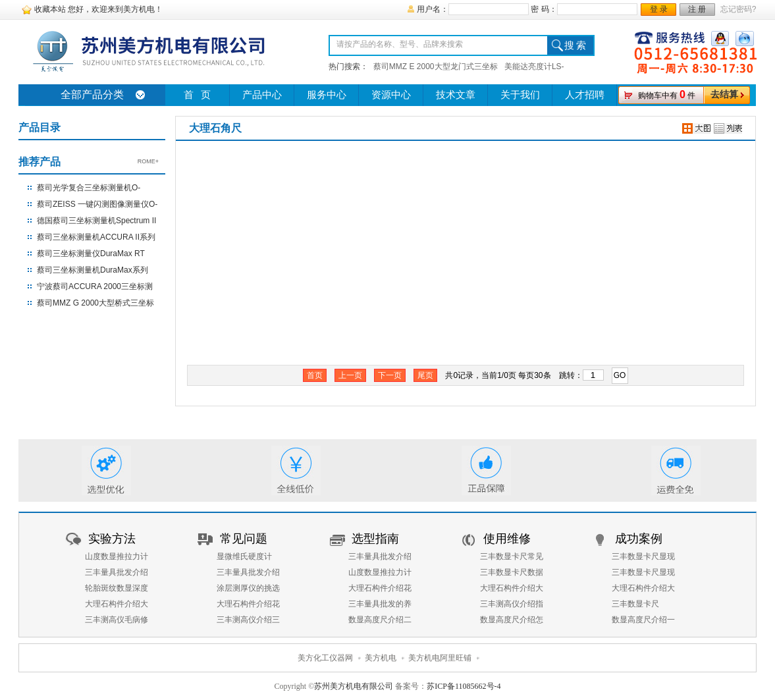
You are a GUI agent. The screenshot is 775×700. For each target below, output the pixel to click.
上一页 (350, 375)
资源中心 (391, 95)
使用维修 (507, 539)
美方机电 (381, 658)
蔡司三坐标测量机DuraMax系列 (93, 270)
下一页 (390, 375)
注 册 (697, 9)
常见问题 (244, 539)
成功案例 (639, 539)
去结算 (724, 94)
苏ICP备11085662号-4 (464, 686)
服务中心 (327, 95)
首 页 (197, 95)
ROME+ (148, 161)
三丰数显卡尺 (635, 604)
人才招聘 (585, 95)
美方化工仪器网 (325, 658)
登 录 (659, 9)
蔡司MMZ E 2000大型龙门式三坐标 (436, 67)
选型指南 (375, 539)
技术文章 (456, 95)
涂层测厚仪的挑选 (248, 588)
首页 (315, 375)
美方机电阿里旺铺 (440, 658)
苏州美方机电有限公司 (354, 686)
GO (620, 375)
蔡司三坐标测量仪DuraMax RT (91, 254)
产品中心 (262, 95)
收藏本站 (50, 9)
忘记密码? (738, 9)
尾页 (425, 375)
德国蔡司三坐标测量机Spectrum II (96, 221)
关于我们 (520, 95)
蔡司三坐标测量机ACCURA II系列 (96, 237)
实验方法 (112, 539)
